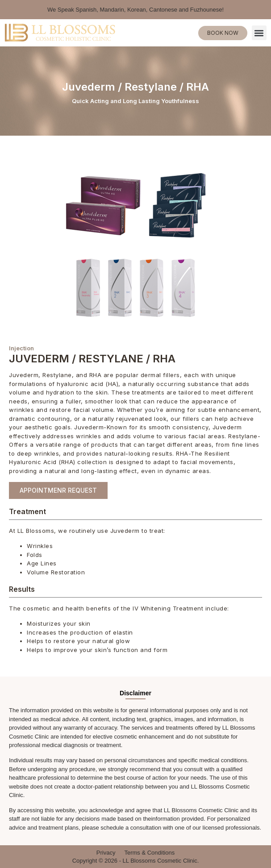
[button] (259, 33)
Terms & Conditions (149, 853)
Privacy (106, 853)
